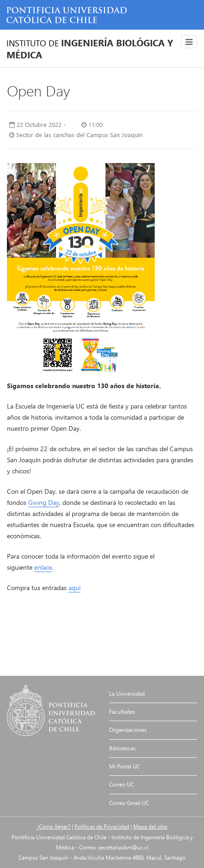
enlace (43, 567)
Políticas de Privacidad (102, 827)
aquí (74, 588)
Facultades (122, 712)
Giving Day (44, 502)
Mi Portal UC (124, 766)
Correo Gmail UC (129, 803)
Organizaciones (128, 730)
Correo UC (121, 784)
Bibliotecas (122, 748)
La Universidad (127, 694)
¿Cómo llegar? (53, 827)
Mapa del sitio (150, 827)
